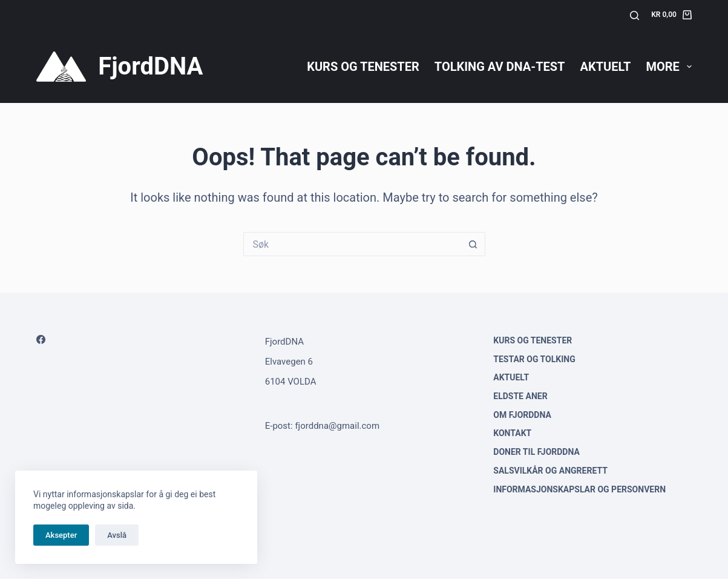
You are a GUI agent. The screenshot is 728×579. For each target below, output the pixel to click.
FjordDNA (150, 66)
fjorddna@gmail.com (337, 426)
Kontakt (512, 433)
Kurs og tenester (363, 67)
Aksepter (61, 535)
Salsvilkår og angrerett (550, 471)
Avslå (117, 535)
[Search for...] (352, 244)
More (668, 67)
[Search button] (473, 244)
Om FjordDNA (522, 415)
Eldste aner (520, 396)
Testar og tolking (534, 359)
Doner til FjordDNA (536, 452)
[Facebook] (41, 339)
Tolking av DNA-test (500, 67)
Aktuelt (605, 67)
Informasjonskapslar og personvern (579, 489)
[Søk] (635, 15)
